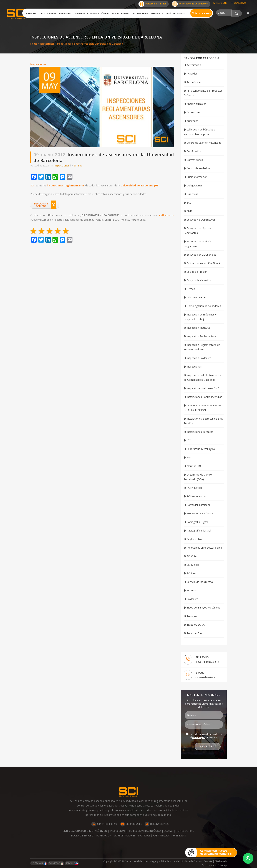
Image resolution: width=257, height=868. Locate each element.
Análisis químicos (196, 104)
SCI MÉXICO (56, 863)
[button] (248, 858)
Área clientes (203, 13)
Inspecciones (47, 44)
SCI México (193, 565)
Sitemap (222, 865)
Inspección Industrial (198, 328)
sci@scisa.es (239, 3)
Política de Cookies (192, 861)
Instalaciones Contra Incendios (204, 397)
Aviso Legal (199, 737)
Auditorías (192, 121)
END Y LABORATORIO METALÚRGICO (85, 831)
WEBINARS (179, 835)
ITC (189, 440)
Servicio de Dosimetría (200, 582)
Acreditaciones (120, 13)
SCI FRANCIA (39, 863)
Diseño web (221, 861)
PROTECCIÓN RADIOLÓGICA (144, 831)
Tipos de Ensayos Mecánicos (203, 608)
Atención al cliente (173, 13)
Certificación (194, 151)
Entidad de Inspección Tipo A (203, 263)
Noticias (155, 13)
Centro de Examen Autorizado (204, 143)
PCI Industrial (194, 488)
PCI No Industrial (196, 496)
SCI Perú (192, 573)
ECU (189, 203)
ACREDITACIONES (125, 835)
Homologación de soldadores (204, 306)
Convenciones (195, 160)
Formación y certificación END (91, 13)
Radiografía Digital (197, 522)
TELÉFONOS (220, 3)
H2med (191, 289)
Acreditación (194, 65)
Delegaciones (140, 13)
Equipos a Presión (197, 272)
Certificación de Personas (56, 13)
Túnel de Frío (194, 633)
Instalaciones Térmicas (200, 432)
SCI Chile (192, 556)
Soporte (208, 861)
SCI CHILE (72, 863)
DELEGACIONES (157, 824)
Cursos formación (197, 177)
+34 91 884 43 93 (208, 662)
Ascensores (193, 112)
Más (189, 457)
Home (34, 44)
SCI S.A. (78, 165)
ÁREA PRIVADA (162, 835)
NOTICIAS (144, 835)
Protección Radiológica (200, 513)
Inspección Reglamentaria (202, 336)
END (189, 211)
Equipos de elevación (199, 280)
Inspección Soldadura (199, 358)
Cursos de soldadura (199, 168)
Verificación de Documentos (190, 4)
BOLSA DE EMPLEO (82, 835)
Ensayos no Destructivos (201, 220)
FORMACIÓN (104, 835)
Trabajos (192, 616)
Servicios (32, 13)
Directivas (192, 194)
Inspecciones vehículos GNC (203, 388)
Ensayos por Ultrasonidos (201, 255)
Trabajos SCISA (196, 625)
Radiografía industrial (199, 531)
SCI (32, 185)
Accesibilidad (137, 861)
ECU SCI (168, 831)
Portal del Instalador (152, 4)
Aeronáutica (194, 82)
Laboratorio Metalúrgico (201, 449)
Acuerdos (192, 74)
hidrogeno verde (196, 297)
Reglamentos (194, 539)
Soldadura (192, 599)
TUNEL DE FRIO (185, 831)
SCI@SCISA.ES (131, 824)
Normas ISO (194, 466)
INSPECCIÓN (117, 831)
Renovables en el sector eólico (204, 548)
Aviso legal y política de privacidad (163, 861)
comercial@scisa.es (206, 677)
